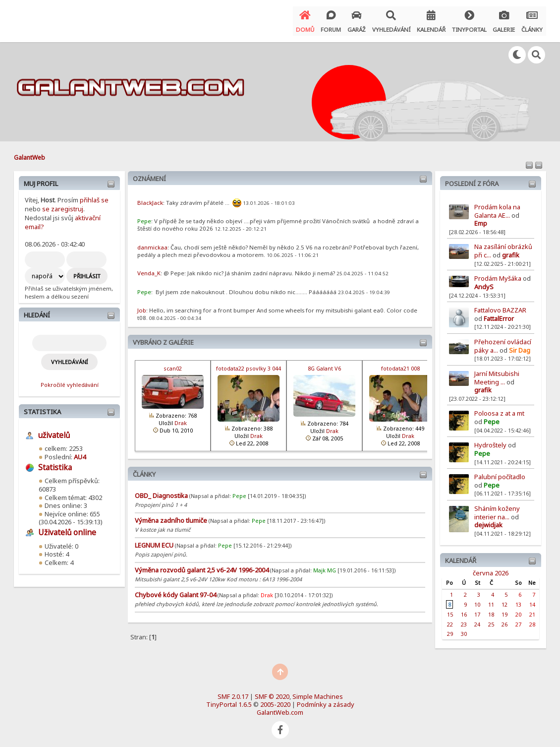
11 (491, 600)
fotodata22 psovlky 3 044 (249, 364)
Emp (481, 219)
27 (518, 620)
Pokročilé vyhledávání (70, 381)
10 (477, 600)
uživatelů (54, 431)
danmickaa (152, 243)
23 (464, 620)
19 (504, 610)
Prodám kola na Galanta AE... (497, 207)
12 (504, 600)
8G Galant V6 (324, 364)
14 (532, 600)
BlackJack (150, 199)
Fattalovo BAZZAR (500, 306)
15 (450, 610)
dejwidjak (488, 521)
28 (532, 620)
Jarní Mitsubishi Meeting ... (497, 374)
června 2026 (491, 568)
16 (464, 610)
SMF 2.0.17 (233, 692)
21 (532, 610)
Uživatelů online (67, 529)
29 (450, 630)
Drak (181, 419)
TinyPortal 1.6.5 (229, 700)
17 (477, 610)
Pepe (492, 418)
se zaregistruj (63, 205)
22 (450, 620)
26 (504, 620)
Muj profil (41, 180)
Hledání (37, 311)
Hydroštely (490, 441)
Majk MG (325, 566)
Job (142, 306)
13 (518, 600)
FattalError (499, 314)
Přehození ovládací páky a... (503, 342)
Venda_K (149, 269)
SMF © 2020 (272, 692)
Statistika (42, 408)
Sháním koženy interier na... (497, 509)
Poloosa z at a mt (499, 409)
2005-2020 (275, 700)
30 (464, 630)
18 (491, 610)
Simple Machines (318, 692)
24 (477, 620)
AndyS (484, 283)
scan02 (173, 364)
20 (518, 610)
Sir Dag (520, 346)
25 (491, 620)
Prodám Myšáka (499, 274)
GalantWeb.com (280, 708)
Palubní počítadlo (500, 473)
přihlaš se (94, 196)
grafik (511, 251)
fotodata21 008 (400, 364)
